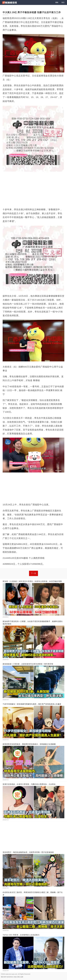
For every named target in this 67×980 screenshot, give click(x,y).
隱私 (19, 977)
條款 (15, 977)
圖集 (57, 2)
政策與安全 (10, 977)
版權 (22, 977)
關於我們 (4, 977)
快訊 (63, 2)
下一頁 (33, 573)
